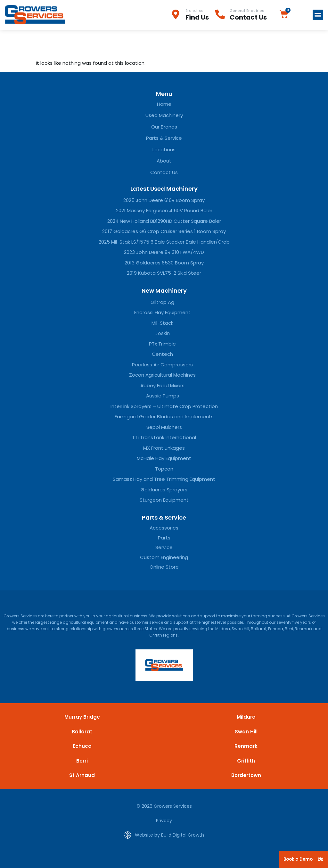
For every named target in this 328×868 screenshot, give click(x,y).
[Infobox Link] (193, 15)
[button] (318, 15)
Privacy (164, 821)
